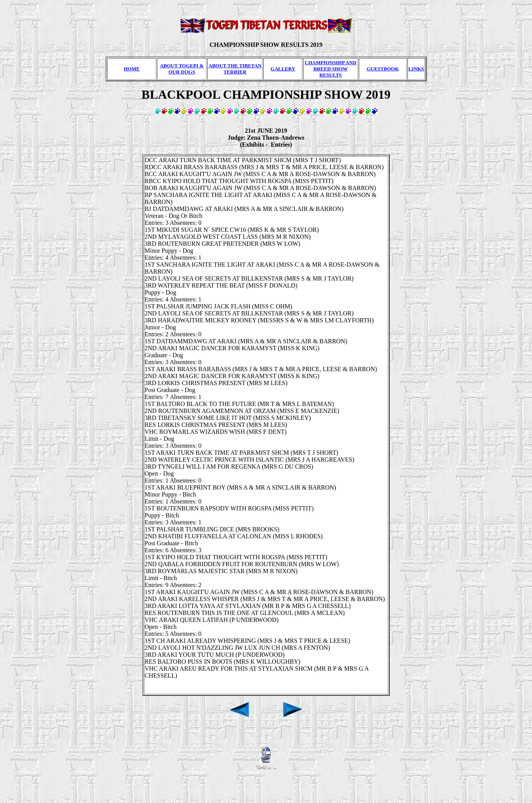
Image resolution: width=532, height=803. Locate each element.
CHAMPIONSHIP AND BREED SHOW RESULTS (331, 69)
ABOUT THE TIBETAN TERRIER (235, 69)
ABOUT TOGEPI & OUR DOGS (182, 69)
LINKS (416, 69)
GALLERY (283, 69)
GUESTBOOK (383, 69)
